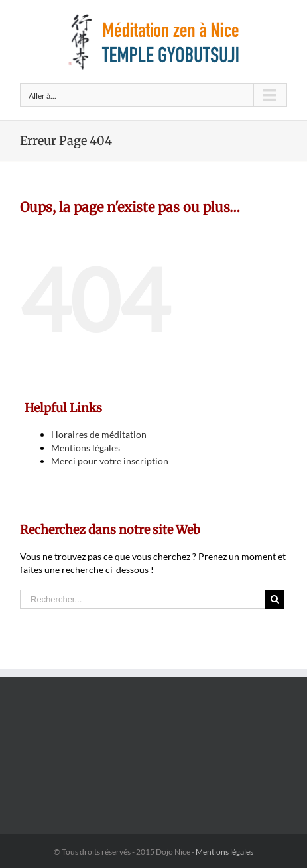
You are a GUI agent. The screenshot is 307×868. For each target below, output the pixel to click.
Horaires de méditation (99, 434)
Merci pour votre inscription (110, 461)
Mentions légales (86, 448)
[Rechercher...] (143, 599)
